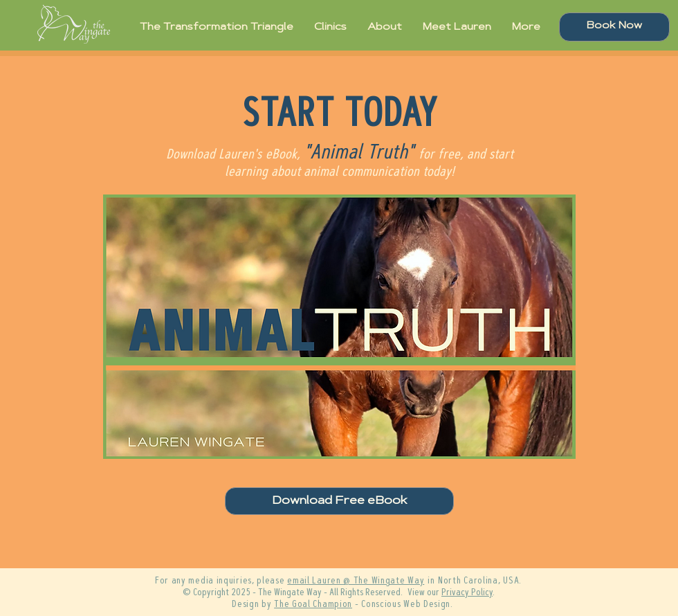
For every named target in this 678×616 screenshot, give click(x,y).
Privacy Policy (467, 593)
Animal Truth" (362, 154)
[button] (339, 327)
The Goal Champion (313, 605)
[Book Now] (614, 27)
